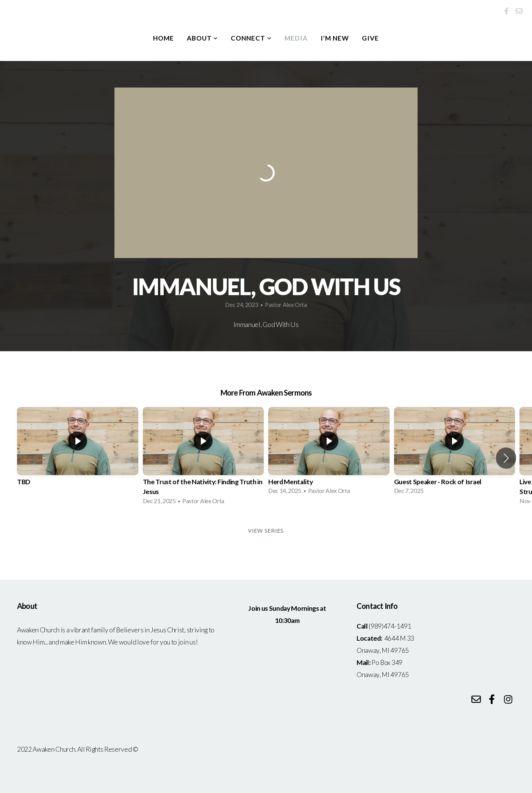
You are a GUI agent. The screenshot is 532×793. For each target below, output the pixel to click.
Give (370, 38)
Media (296, 38)
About (202, 38)
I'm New (335, 38)
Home (164, 38)
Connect (251, 38)
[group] (78, 453)
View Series (266, 530)
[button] (506, 458)
